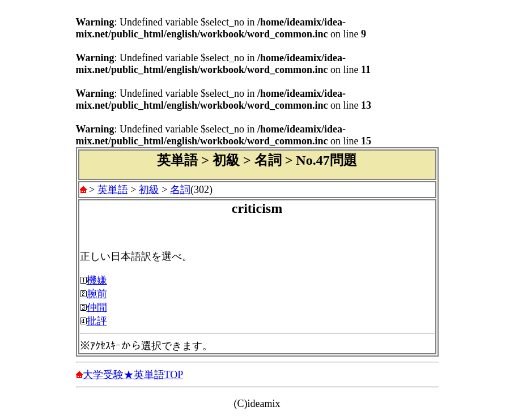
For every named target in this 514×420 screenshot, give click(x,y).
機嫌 (97, 280)
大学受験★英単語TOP (133, 375)
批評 (97, 321)
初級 (149, 190)
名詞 (180, 190)
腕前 (97, 294)
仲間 (97, 307)
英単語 (113, 190)
